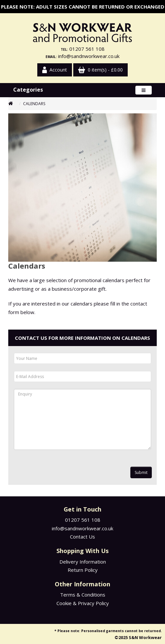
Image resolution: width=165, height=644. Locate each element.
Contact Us (82, 537)
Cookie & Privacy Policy (83, 603)
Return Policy (83, 570)
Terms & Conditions (83, 595)
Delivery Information (83, 562)
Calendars (34, 104)
